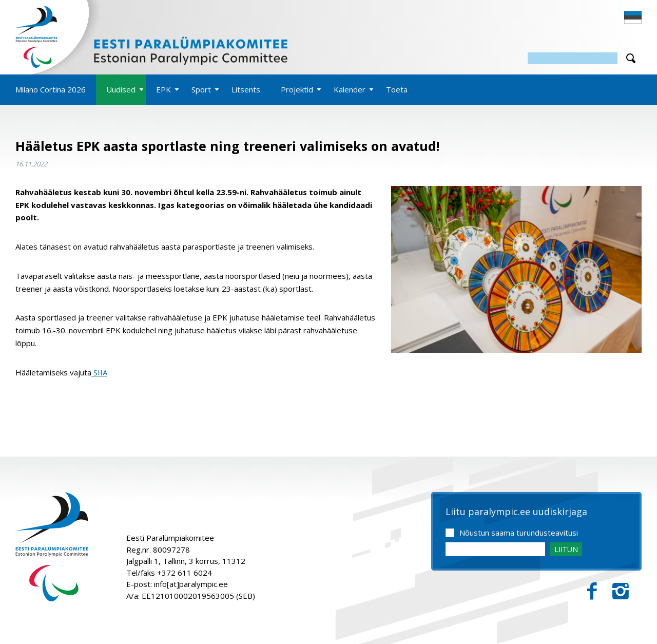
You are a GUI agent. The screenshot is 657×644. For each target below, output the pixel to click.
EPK (163, 89)
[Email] (495, 549)
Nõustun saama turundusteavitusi (519, 533)
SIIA (99, 372)
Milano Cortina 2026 (51, 89)
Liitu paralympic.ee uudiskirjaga (516, 512)
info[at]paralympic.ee (191, 584)
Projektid (297, 89)
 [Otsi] (631, 58)
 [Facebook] (592, 591)
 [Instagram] (621, 591)
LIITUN (566, 549)
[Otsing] (573, 58)
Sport (201, 89)
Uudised (121, 89)
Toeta (397, 89)
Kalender (350, 89)
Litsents (246, 89)
